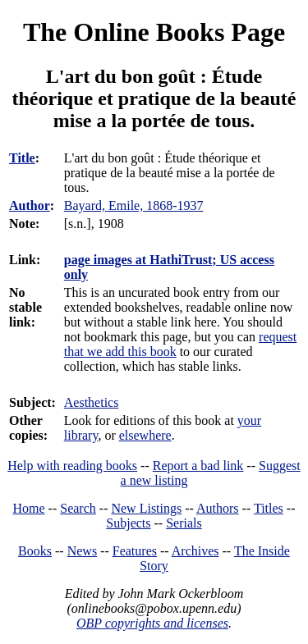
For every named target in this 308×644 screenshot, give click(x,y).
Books (35, 551)
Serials (184, 523)
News (82, 551)
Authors (218, 508)
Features (135, 551)
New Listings (146, 508)
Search (78, 508)
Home (29, 508)
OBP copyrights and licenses (152, 623)
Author (30, 206)
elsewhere (145, 435)
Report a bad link (198, 466)
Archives (195, 551)
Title (22, 158)
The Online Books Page (154, 32)
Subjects (128, 523)
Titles (269, 508)
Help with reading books (72, 466)
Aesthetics (92, 402)
